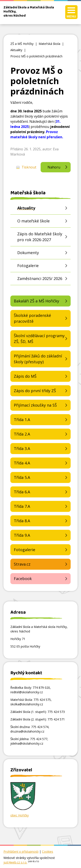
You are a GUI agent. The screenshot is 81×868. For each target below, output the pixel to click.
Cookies (48, 851)
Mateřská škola (49, 44)
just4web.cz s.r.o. (15, 862)
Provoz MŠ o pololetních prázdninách (36, 56)
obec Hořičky (20, 815)
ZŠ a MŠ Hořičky (22, 44)
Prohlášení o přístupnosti (21, 851)
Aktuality (16, 50)
